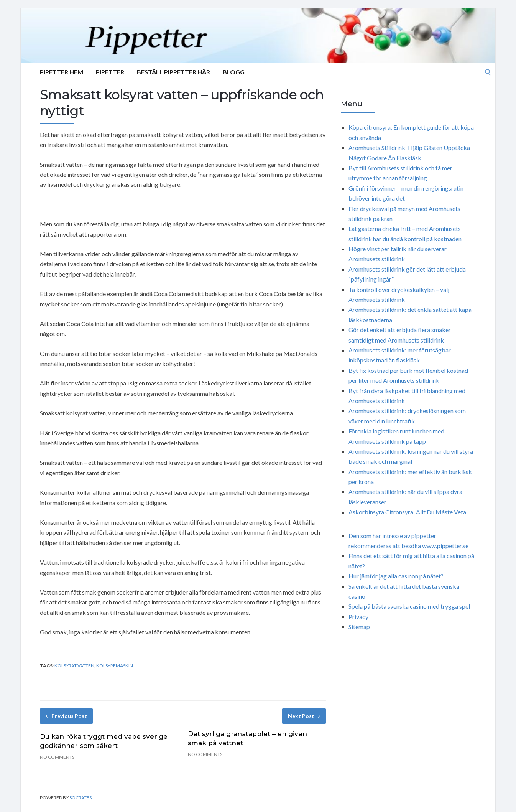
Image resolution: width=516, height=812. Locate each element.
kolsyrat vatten (74, 666)
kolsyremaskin (115, 666)
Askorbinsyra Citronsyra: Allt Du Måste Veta (407, 512)
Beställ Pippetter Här (173, 72)
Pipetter (110, 72)
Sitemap (359, 627)
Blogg (234, 72)
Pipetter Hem (62, 72)
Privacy (358, 617)
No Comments (57, 757)
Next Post (304, 716)
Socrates (81, 798)
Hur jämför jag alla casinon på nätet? (396, 576)
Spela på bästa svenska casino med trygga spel (409, 606)
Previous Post (66, 716)
